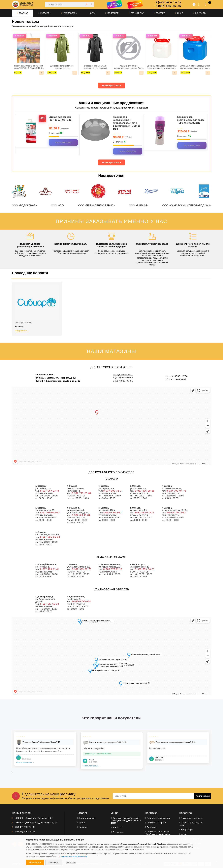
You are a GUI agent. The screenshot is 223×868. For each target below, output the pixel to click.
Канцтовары (186, 829)
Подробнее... (22, 331)
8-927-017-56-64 (81, 601)
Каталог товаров (86, 818)
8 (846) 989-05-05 (168, 3)
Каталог (45, 13)
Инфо (179, 13)
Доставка (150, 827)
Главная (23, 13)
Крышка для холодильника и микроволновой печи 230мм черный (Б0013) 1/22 (127, 123)
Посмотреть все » (112, 86)
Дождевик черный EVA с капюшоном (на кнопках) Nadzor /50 (95, 67)
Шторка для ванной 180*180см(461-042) (61, 119)
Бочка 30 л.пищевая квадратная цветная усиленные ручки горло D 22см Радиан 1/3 (195, 67)
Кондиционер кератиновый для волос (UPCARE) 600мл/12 (191, 120)
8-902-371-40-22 (144, 513)
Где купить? (136, 13)
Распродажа (69, 13)
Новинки (82, 827)
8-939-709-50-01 (144, 569)
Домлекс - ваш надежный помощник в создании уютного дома (126, 820)
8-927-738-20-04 (81, 493)
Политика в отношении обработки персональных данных (158, 834)
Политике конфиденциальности (73, 856)
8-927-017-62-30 (49, 604)
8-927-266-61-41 (49, 569)
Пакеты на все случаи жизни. (191, 824)
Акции (81, 822)
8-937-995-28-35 (145, 491)
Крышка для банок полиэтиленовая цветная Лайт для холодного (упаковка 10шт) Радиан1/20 (128, 67)
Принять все (35, 862)
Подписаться (203, 796)
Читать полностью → (25, 763)
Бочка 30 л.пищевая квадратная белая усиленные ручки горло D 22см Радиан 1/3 (162, 67)
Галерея (159, 13)
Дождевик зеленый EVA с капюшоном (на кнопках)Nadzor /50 (62, 67)
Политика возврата (155, 822)
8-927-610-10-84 (81, 515)
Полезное (112, 13)
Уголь (183, 834)
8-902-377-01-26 (113, 569)
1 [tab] (12, 772)
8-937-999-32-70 (81, 569)
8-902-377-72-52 (176, 513)
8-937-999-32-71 (113, 491)
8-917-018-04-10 (112, 513)
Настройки (71, 862)
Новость (20, 327)
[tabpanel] (45, 749)
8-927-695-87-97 (50, 513)
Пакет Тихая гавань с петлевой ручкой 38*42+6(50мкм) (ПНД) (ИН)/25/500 (29, 67)
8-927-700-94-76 (176, 491)
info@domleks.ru (123, 374)
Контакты (200, 13)
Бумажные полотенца (191, 818)
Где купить (117, 832)
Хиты (91, 13)
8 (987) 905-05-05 (167, 6)
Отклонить (54, 862)
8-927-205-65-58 (50, 537)
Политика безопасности (158, 818)
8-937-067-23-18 (49, 491)
